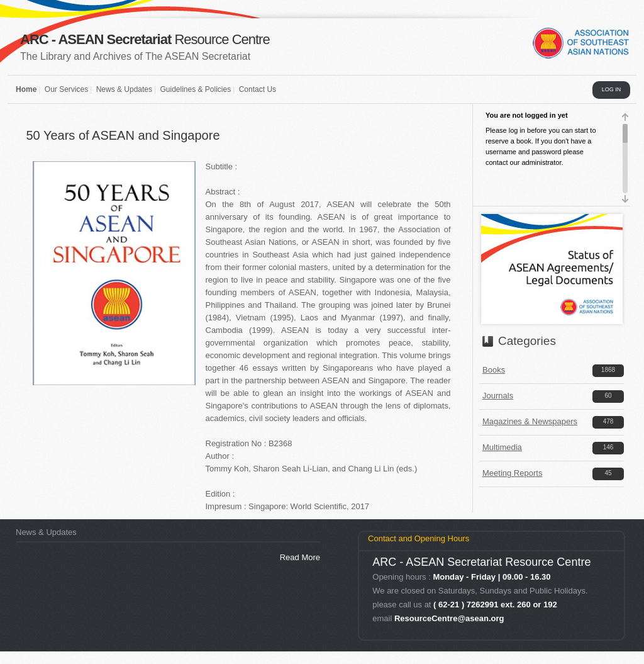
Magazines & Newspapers (530, 421)
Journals (498, 396)
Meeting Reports (512, 473)
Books (494, 370)
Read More (300, 557)
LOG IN (612, 89)
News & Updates (124, 89)
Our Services (66, 89)
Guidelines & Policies (195, 89)
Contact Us (258, 89)
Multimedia (502, 447)
